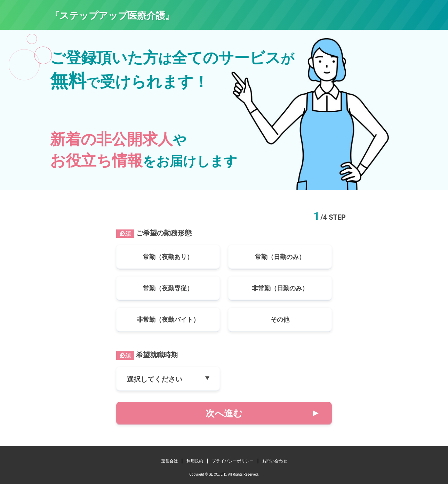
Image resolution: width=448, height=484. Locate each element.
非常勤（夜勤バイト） (168, 319)
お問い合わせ (275, 461)
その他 (280, 319)
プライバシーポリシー (233, 461)
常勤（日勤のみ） (280, 257)
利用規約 (195, 461)
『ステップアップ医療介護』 (112, 16)
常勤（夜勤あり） (168, 257)
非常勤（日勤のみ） (280, 288)
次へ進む (224, 413)
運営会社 (169, 461)
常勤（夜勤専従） (168, 288)
